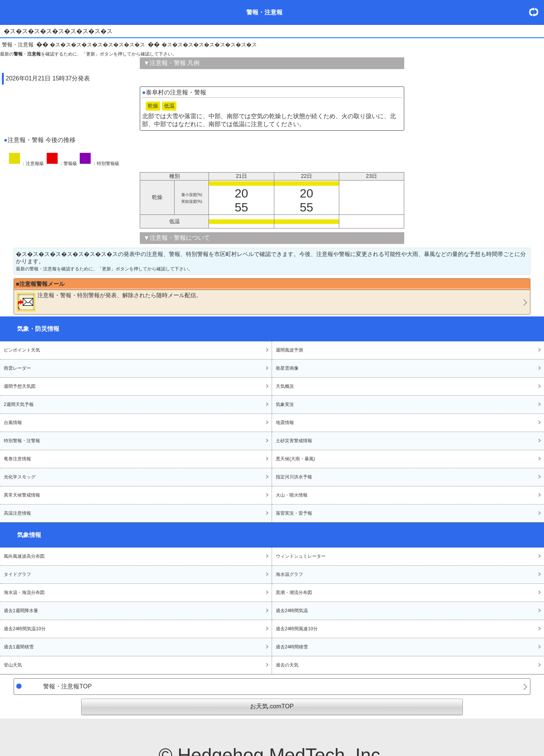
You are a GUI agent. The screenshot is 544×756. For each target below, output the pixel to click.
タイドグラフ (17, 574)
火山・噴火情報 (292, 495)
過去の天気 (287, 665)
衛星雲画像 (287, 368)
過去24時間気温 (292, 611)
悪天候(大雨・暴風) (295, 459)
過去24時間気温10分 (25, 629)
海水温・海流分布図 (24, 592)
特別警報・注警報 (22, 441)
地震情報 (285, 423)
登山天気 (13, 665)
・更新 (536, 12)
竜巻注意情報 (17, 459)
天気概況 (285, 386)
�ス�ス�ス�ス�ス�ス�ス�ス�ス (97, 45)
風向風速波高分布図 (24, 556)
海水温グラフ (289, 574)
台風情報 (13, 423)
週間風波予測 (289, 350)
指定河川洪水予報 (294, 477)
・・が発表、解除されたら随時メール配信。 (109, 302)
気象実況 (285, 404)
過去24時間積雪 (292, 647)
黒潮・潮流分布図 (294, 592)
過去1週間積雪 (19, 647)
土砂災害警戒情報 (294, 441)
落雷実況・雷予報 (294, 513)
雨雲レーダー (17, 368)
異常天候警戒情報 (22, 495)
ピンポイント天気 (22, 350)
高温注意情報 (17, 513)
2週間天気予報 (19, 404)
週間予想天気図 (20, 386)
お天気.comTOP (272, 706)
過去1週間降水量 (21, 611)
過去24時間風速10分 (297, 629)
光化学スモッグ (20, 477)
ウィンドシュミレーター (301, 556)
